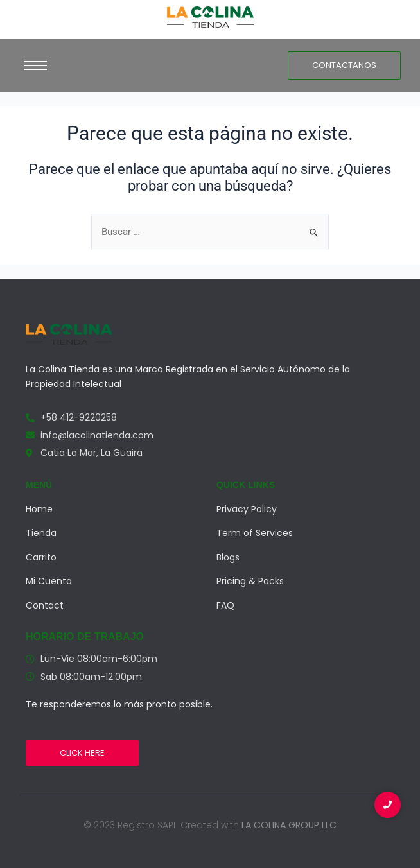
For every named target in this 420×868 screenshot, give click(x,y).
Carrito (41, 557)
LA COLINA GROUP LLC (289, 825)
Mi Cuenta (49, 581)
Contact (45, 605)
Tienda (41, 533)
